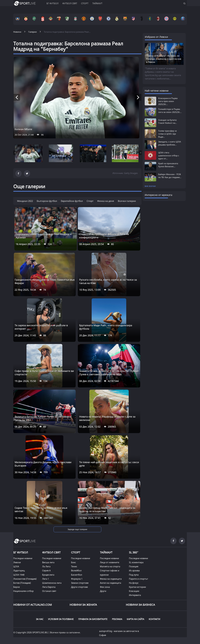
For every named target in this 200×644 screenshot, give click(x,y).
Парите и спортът (139, 579)
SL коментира (136, 562)
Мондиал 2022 (25, 201)
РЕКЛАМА (117, 619)
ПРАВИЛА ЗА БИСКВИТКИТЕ (93, 619)
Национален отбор (23, 591)
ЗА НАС (40, 619)
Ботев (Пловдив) (22, 583)
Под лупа (134, 575)
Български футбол (47, 201)
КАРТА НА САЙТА (135, 619)
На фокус (134, 583)
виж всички (150, 186)
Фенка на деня (106, 201)
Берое (17, 587)
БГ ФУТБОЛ (52, 3)
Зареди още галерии (77, 529)
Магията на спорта (110, 566)
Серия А (46, 571)
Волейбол (76, 571)
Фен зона (105, 587)
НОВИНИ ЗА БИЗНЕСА (140, 605)
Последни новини (23, 558)
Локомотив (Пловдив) (25, 579)
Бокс (73, 562)
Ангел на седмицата (111, 583)
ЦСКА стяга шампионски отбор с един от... (169, 155)
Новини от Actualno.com (33, 605)
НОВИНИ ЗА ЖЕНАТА (83, 605)
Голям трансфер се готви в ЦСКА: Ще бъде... (167, 134)
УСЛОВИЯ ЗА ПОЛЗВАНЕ (61, 619)
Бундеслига (48, 575)
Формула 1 (77, 579)
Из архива (134, 571)
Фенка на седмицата (111, 579)
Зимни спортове (80, 583)
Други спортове (79, 587)
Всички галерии (127, 201)
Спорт (85, 3)
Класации (134, 591)
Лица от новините (110, 562)
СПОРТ (76, 552)
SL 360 (134, 552)
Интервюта (135, 595)
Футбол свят (70, 3)
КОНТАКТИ (154, 619)
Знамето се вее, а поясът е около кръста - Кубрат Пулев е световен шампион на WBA (109, 373)
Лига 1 (46, 579)
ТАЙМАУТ (106, 552)
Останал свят (49, 591)
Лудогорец (19, 571)
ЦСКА (16, 566)
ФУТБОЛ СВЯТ (51, 552)
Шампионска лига (52, 583)
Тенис (74, 566)
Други (103, 591)
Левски (17, 562)
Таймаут (97, 3)
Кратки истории (137, 587)
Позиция (134, 566)
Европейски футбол (72, 201)
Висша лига (48, 562)
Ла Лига (46, 566)
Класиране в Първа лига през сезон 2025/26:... (168, 101)
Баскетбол (77, 575)
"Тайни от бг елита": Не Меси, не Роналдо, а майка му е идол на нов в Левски (164, 59)
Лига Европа (49, 587)
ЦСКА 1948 (19, 575)
